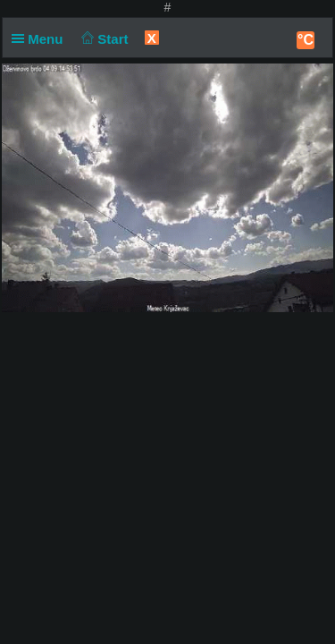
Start (103, 39)
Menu (41, 39)
